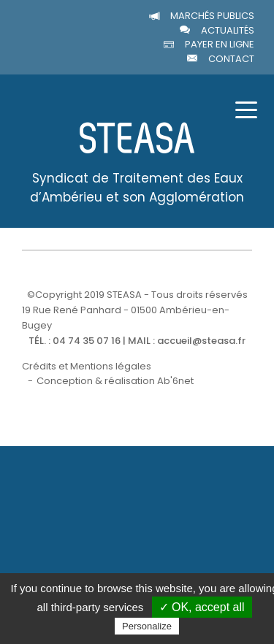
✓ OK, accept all (202, 607)
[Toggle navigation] (246, 109)
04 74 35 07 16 (87, 341)
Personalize (147, 626)
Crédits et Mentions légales (87, 366)
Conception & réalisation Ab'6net (115, 381)
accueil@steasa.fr (201, 341)
